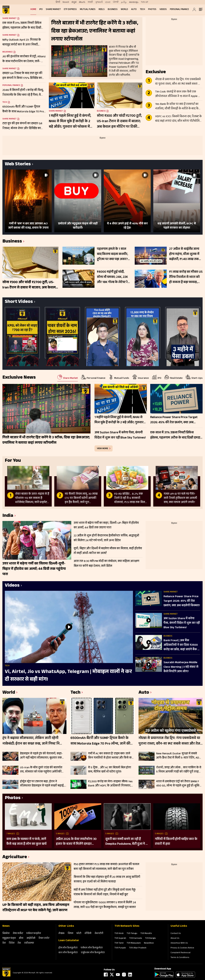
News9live (149, 943)
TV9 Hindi (119, 934)
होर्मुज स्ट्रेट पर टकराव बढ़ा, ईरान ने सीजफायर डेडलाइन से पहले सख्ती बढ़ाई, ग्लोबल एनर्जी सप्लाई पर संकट (42, 784)
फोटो (79, 934)
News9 (66, 2)
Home (33, 10)
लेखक (61, 934)
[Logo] (6, 976)
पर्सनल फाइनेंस (34, 934)
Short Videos (19, 302)
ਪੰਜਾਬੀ (116, 2)
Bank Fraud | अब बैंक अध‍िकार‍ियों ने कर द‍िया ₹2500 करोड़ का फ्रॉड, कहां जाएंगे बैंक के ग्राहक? (182, 645)
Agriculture (15, 857)
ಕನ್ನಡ (74, 2)
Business (113, 10)
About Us (175, 938)
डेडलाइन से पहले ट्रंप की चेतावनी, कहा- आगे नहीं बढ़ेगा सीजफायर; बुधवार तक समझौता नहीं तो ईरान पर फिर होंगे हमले (42, 756)
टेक (19, 943)
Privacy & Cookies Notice (182, 948)
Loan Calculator (69, 941)
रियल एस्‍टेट (44, 938)
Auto (134, 10)
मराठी (90, 2)
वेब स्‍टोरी (99, 934)
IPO (41, 10)
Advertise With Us (179, 943)
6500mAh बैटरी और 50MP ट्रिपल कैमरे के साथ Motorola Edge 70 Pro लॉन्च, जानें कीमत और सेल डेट (102, 741)
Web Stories (18, 165)
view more (102, 448)
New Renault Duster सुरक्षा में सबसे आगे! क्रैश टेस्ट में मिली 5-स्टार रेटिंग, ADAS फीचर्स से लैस (179, 756)
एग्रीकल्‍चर (29, 943)
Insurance (8, 52)
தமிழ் (124, 2)
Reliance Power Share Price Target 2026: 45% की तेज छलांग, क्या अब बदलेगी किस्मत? (182, 601)
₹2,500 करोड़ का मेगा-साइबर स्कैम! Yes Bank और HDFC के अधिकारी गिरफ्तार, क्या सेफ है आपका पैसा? (110, 784)
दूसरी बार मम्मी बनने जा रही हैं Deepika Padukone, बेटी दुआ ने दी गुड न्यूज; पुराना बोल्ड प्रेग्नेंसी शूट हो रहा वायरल (127, 842)
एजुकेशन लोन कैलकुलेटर (93, 953)
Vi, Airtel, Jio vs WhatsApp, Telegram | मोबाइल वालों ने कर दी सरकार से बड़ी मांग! (68, 676)
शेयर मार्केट (18, 934)
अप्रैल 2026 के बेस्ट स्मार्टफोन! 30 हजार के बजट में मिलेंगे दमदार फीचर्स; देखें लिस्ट (76, 842)
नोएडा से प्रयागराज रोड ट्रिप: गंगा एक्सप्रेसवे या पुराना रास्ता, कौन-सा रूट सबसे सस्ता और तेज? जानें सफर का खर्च (179, 82)
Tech (142, 10)
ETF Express (70, 10)
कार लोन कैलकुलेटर (68, 953)
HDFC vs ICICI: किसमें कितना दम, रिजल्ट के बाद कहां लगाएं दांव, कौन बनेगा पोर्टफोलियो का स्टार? (179, 119)
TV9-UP (145, 2)
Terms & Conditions (180, 958)
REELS (102, 10)
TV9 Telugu (132, 934)
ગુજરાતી (99, 2)
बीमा (21, 938)
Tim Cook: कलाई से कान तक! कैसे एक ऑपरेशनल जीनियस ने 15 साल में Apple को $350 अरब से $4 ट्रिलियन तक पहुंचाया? (178, 94)
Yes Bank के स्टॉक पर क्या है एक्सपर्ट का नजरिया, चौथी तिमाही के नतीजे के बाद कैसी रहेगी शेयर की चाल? (178, 107)
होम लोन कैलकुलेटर (68, 948)
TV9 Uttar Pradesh (138, 948)
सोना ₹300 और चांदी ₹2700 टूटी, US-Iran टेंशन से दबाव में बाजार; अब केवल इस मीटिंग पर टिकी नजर (119, 121)
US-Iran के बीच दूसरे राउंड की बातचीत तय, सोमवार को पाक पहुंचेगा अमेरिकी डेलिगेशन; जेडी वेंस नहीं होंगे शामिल (41, 770)
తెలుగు (82, 2)
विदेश (12, 943)
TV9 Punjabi (120, 948)
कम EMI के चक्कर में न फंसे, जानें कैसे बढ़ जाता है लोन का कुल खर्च (26, 842)
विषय (70, 934)
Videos (163, 10)
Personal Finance (179, 10)
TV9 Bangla (150, 938)
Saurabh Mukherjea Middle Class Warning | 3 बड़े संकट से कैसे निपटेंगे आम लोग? (181, 667)
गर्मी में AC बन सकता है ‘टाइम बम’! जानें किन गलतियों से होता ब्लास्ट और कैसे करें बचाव (111, 756)
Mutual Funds (88, 10)
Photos (152, 10)
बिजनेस (6, 934)
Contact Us (176, 934)
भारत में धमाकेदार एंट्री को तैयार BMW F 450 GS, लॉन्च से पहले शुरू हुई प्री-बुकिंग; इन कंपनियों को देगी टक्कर (179, 784)
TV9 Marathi (146, 934)
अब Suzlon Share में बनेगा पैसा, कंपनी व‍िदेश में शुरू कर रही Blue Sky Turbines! (182, 623)
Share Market (53, 10)
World (124, 10)
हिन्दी (58, 2)
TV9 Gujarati (120, 938)
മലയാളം (134, 2)
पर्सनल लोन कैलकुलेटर (92, 948)
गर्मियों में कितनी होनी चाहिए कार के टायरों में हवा (176, 842)
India (8, 516)
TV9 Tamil (119, 943)
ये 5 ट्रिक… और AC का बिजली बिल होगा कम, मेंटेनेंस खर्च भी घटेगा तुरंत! (110, 770)
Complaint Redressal (180, 953)
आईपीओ (31, 938)
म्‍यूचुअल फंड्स (9, 938)
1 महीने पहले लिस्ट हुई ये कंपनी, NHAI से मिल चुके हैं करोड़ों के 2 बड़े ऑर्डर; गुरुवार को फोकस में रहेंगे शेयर (70, 121)
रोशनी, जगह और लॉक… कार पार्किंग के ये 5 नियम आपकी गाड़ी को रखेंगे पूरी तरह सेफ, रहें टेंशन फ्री (179, 770)
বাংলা (108, 2)
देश (4, 943)
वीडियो (88, 934)
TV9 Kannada (136, 938)
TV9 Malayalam (134, 943)
